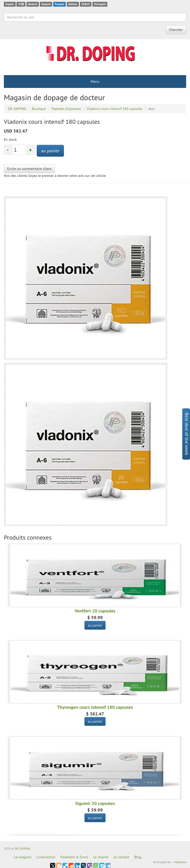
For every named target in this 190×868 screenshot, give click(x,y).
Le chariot (101, 857)
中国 (21, 4)
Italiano (73, 4)
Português (100, 4)
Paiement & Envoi (74, 857)
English (10, 4)
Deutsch (33, 4)
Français (59, 4)
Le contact (121, 857)
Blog (138, 857)
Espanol (46, 4)
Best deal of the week (187, 434)
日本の (86, 4)
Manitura (180, 862)
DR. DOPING (23, 848)
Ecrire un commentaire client (29, 169)
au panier (50, 151)
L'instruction (46, 857)
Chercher (176, 30)
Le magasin (23, 857)
